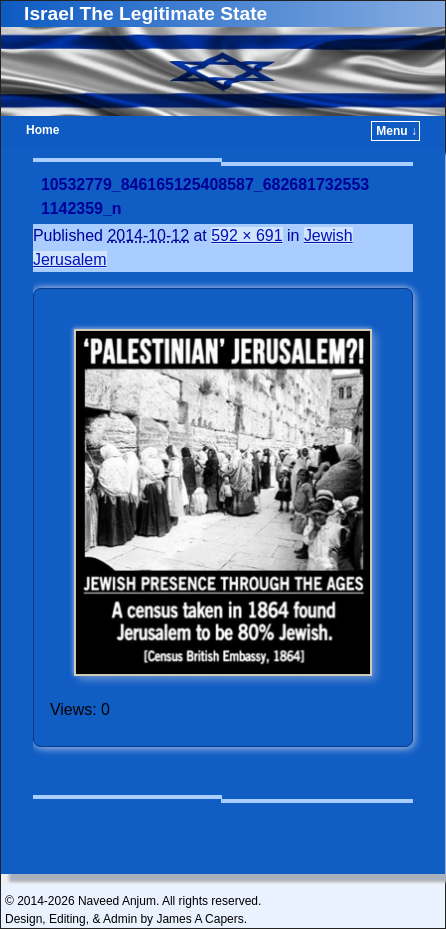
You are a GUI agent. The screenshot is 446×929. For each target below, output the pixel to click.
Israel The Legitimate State (145, 13)
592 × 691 (246, 235)
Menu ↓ (396, 131)
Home (42, 130)
